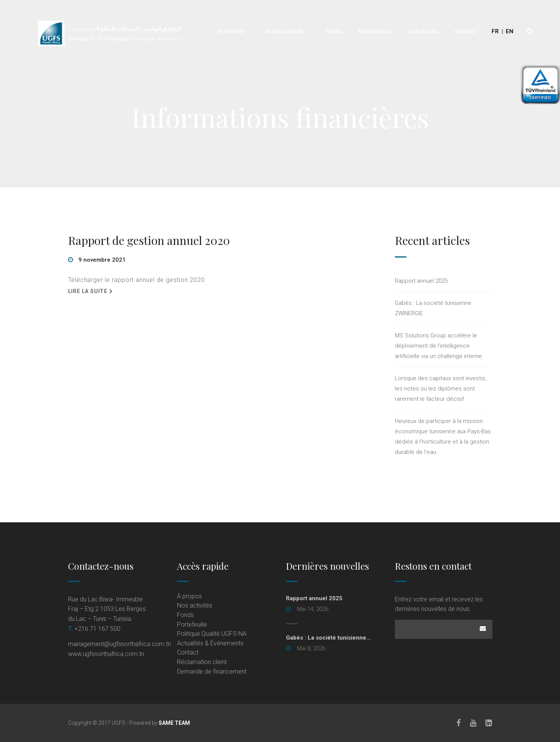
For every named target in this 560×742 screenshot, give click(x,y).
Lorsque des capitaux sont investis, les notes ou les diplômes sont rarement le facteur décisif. (441, 389)
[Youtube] (473, 723)
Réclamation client (202, 662)
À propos (231, 32)
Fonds (334, 32)
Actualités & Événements (210, 643)
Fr (495, 31)
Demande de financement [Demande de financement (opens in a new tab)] (212, 672)
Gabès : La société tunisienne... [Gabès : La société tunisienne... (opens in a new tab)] (328, 638)
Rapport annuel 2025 (421, 281)
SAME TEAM (174, 723)
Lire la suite (88, 291)
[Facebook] (459, 723)
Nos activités (284, 32)
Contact (466, 32)
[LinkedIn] (489, 723)
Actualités (423, 32)
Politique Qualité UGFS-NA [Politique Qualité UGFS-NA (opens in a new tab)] (212, 634)
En (510, 31)
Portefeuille (375, 32)
